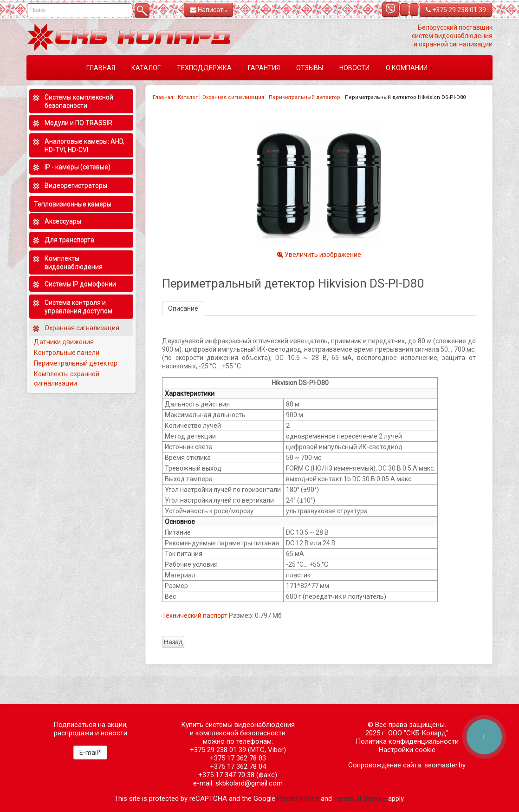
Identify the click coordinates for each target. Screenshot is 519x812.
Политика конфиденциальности (407, 741)
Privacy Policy (298, 799)
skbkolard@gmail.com (249, 783)
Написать (208, 10)
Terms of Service (360, 799)
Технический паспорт (195, 616)
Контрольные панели (67, 353)
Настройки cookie (407, 750)
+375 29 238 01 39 (456, 10)
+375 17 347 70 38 (226, 775)
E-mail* (90, 753)
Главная (163, 97)
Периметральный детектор (305, 97)
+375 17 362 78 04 (238, 766)
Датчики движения (64, 342)
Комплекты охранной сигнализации (67, 379)
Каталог (188, 97)
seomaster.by (445, 765)
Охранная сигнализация (233, 97)
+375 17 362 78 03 (238, 758)
